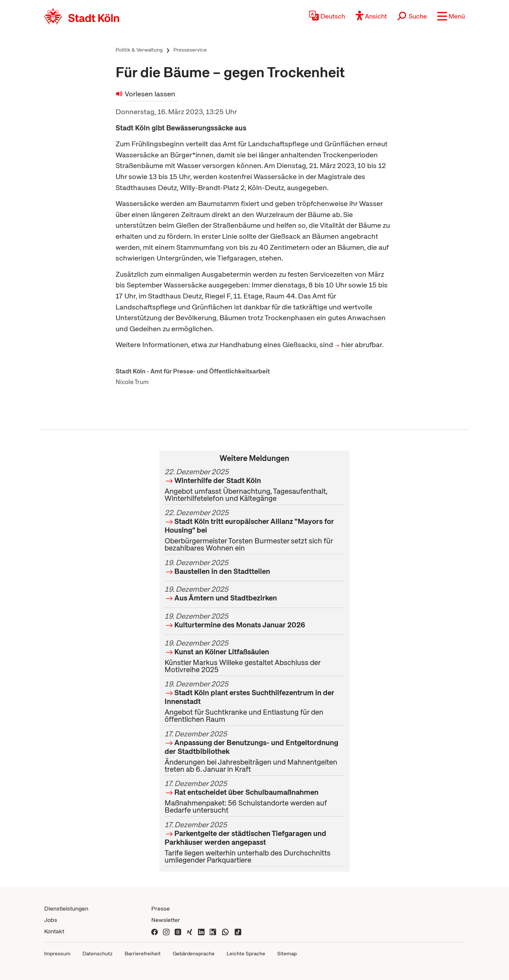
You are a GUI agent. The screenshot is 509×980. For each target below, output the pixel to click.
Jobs (51, 920)
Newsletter (166, 920)
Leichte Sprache (246, 954)
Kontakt (54, 931)
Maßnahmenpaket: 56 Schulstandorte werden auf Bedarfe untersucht (254, 797)
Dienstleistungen (66, 908)
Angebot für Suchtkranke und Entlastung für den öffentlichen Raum (254, 702)
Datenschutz (98, 954)
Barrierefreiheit (143, 954)
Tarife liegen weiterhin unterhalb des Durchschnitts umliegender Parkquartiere (254, 842)
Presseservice (190, 50)
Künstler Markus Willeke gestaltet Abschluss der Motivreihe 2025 (254, 656)
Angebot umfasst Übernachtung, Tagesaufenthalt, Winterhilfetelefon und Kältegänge (254, 485)
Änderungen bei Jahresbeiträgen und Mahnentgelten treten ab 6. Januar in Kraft (254, 751)
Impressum (57, 954)
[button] (451, 16)
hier (347, 345)
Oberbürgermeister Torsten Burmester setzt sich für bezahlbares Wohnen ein (254, 530)
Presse (161, 908)
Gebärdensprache (194, 954)
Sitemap (287, 954)
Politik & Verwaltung (139, 50)
